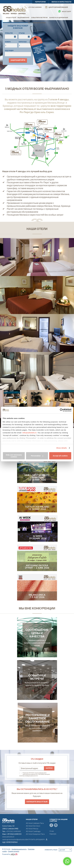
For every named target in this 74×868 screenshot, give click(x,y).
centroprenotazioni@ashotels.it (14, 839)
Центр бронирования (56, 7)
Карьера (53, 834)
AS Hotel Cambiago (33, 831)
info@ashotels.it (29, 433)
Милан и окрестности (61, 2)
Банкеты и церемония (59, 18)
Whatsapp (65, 11)
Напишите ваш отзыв (37, 802)
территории (40, 2)
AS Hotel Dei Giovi (33, 826)
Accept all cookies (60, 456)
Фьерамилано (23, 18)
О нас (52, 831)
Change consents (14, 851)
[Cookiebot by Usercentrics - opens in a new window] (61, 410)
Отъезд (22, 33)
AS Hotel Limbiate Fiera (35, 823)
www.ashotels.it (8, 837)
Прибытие (9, 33)
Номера (8, 42)
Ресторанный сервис (37, 23)
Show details (62, 448)
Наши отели (11, 18)
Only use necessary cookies (14, 456)
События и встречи (39, 18)
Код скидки (9, 50)
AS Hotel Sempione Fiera (35, 834)
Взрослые (23, 42)
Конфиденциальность (19, 849)
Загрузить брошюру (37, 839)
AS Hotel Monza (32, 829)
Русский (65, 850)
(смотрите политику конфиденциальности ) (35, 775)
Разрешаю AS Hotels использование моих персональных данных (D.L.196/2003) (35, 774)
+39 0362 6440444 (33, 7)
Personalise (37, 456)
